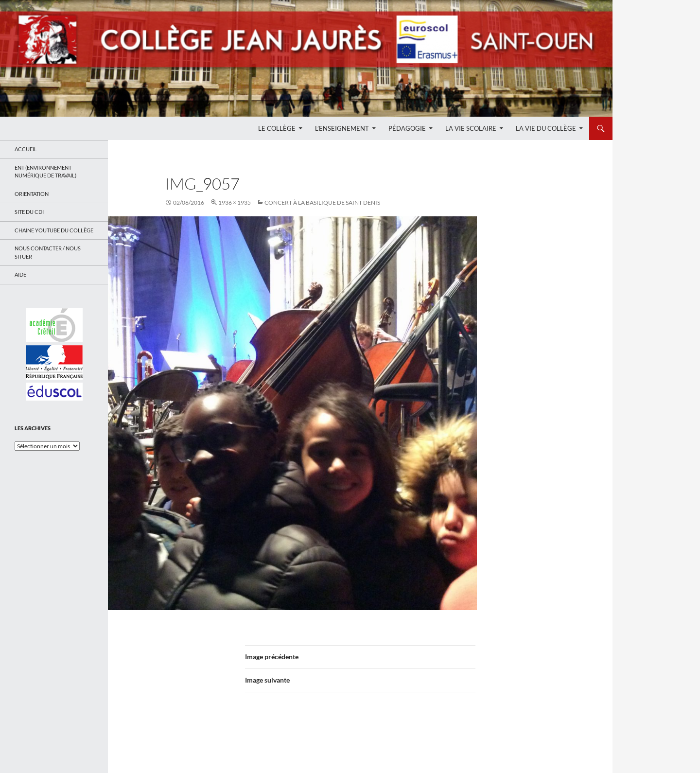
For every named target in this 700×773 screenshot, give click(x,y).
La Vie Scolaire (471, 128)
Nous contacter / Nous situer (48, 252)
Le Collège (277, 128)
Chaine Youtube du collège (54, 230)
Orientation (32, 194)
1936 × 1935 (235, 202)
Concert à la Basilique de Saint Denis (322, 202)
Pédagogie (407, 128)
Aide (20, 274)
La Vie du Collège (546, 128)
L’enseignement (342, 128)
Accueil (26, 149)
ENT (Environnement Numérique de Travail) (45, 172)
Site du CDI (29, 212)
